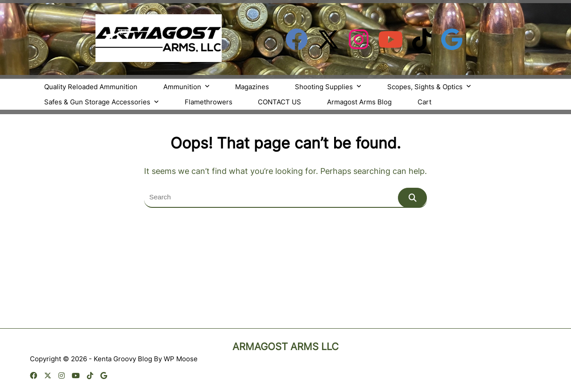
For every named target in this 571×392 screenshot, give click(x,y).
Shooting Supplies (328, 87)
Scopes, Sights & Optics (429, 87)
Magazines (252, 87)
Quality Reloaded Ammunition (91, 87)
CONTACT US (279, 102)
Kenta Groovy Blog (123, 359)
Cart (424, 102)
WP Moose (181, 359)
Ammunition (186, 87)
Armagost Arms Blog (359, 102)
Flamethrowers (209, 102)
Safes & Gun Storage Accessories (101, 102)
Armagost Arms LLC (285, 347)
